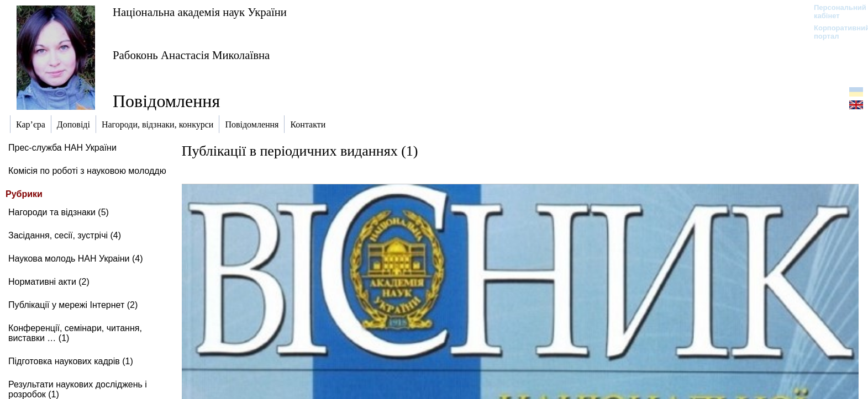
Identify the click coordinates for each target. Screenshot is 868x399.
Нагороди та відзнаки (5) (59, 212)
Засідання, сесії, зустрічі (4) (65, 235)
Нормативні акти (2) (49, 282)
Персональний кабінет (835, 12)
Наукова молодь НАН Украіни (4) (76, 259)
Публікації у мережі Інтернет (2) (73, 305)
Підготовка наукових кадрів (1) (71, 361)
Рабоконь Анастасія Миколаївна (191, 55)
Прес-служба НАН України (62, 148)
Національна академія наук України (200, 12)
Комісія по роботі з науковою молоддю (87, 171)
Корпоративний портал (835, 32)
